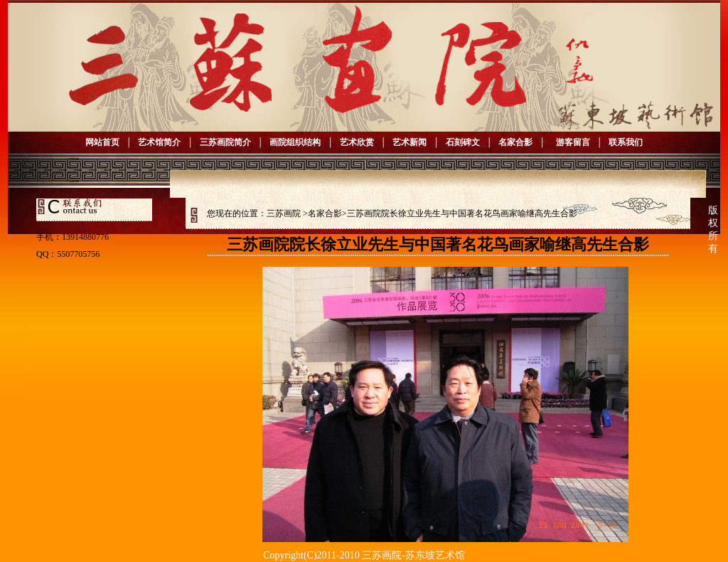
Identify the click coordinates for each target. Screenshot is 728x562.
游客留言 (571, 142)
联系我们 (626, 142)
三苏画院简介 (225, 142)
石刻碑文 (463, 142)
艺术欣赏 (357, 142)
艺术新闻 (409, 142)
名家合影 (515, 142)
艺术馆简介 (159, 142)
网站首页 (102, 142)
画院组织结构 (295, 142)
